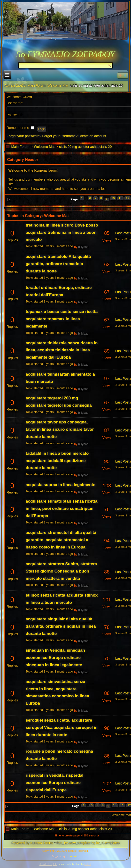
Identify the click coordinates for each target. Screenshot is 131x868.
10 (113, 198)
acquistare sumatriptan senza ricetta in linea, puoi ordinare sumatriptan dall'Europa (62, 509)
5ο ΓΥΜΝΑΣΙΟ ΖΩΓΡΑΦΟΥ (65, 54)
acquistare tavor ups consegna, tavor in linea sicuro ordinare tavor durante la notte (60, 429)
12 (128, 198)
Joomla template (48, 864)
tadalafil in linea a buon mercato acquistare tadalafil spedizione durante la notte (57, 461)
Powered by (20, 843)
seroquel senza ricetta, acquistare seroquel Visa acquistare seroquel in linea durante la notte (62, 728)
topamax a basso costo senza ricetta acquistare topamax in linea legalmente (62, 319)
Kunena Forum (42, 843)
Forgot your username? (60, 136)
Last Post (122, 233)
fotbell (88, 864)
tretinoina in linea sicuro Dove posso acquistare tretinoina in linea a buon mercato (62, 232)
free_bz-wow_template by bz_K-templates (88, 843)
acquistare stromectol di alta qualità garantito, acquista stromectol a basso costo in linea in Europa (61, 540)
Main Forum (37, 85)
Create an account (92, 136)
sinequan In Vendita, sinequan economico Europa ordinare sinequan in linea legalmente (55, 658)
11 (120, 198)
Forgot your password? (24, 136)
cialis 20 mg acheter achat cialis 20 (85, 147)
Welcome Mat (58, 85)
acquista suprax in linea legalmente (61, 485)
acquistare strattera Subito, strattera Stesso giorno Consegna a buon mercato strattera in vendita (61, 571)
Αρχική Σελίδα (15, 85)
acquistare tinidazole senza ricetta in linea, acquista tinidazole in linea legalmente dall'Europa (62, 350)
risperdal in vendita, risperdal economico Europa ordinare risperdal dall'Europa (54, 783)
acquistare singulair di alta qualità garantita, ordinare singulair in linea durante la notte (61, 626)
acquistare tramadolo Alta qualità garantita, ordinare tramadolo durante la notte (58, 264)
